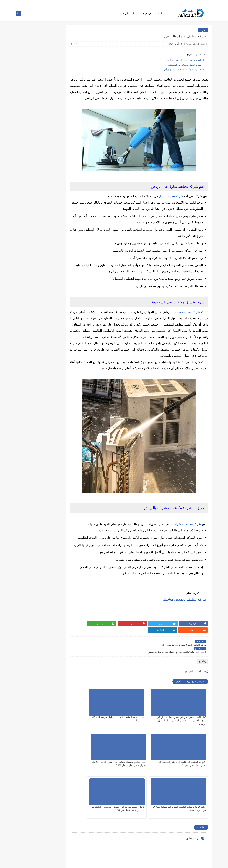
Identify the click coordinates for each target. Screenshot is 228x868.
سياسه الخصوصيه (185, 3)
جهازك (180, 863)
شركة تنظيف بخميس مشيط (185, 632)
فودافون (147, 15)
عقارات (62, 148)
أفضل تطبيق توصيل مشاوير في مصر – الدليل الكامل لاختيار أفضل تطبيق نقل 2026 (189, 791)
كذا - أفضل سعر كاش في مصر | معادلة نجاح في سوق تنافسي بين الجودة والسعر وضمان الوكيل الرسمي (46, 75)
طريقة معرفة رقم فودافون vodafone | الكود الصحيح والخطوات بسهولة (39, 340)
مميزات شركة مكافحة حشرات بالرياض (182, 71)
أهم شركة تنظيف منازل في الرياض (184, 62)
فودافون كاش (59, 160)
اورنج (125, 15)
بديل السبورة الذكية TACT (39, 264)
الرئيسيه (158, 15)
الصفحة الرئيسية (203, 3)
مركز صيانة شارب (43, 300)
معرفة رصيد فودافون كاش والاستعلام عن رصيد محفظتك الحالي (37, 231)
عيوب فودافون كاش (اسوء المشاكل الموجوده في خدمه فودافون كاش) (38, 177)
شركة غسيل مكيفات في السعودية (184, 66)
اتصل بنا (171, 3)
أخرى (203, 32)
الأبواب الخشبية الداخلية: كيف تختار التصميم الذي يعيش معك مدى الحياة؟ (101, 746)
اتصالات (134, 15)
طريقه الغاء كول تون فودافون (37, 192)
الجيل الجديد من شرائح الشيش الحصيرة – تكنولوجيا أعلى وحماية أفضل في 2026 (102, 791)
